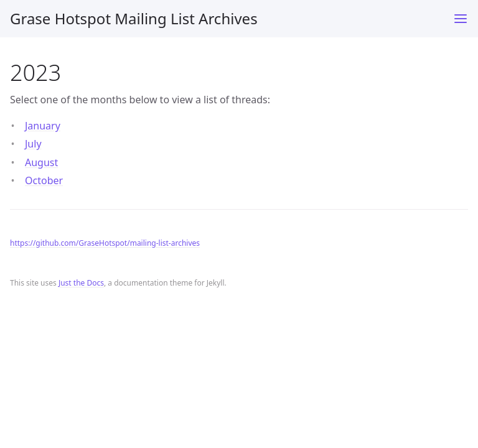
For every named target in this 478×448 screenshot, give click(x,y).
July (33, 144)
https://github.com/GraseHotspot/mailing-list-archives (105, 243)
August (41, 162)
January (43, 126)
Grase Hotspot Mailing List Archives (134, 18)
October (44, 180)
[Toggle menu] (461, 19)
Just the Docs (81, 283)
